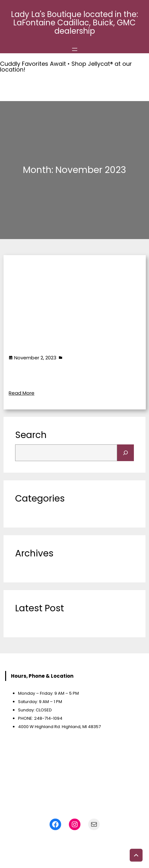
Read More (22, 393)
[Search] (126, 453)
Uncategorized (82, 357)
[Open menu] (75, 49)
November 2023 (34, 567)
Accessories (31, 375)
